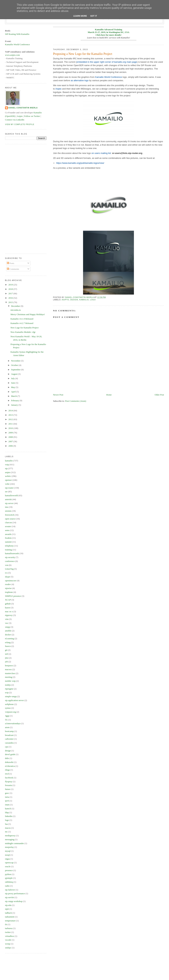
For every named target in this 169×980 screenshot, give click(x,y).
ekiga (7, 770)
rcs (6, 573)
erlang (8, 642)
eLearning (10, 638)
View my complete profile (20, 124)
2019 (11, 285)
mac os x (9, 611)
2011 (11, 424)
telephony (9, 546)
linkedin (9, 816)
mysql (8, 851)
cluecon (8, 522)
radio (7, 886)
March (14, 396)
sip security (10, 557)
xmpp (8, 627)
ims (7, 507)
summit (8, 542)
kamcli (8, 809)
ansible (8, 631)
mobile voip (10, 681)
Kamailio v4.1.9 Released (22, 319)
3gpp (7, 716)
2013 (11, 415)
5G (6, 720)
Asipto (58, 89)
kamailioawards (12, 553)
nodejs (8, 685)
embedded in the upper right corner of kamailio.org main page (107, 62)
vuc (7, 623)
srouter (8, 526)
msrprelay (9, 847)
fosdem (8, 538)
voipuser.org (11, 712)
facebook (9, 778)
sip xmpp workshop (14, 901)
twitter (8, 932)
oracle (8, 866)
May (13, 387)
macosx (8, 669)
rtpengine (9, 689)
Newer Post (58, 395)
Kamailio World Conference (108, 77)
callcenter (9, 739)
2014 (11, 410)
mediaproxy (10, 836)
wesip (8, 944)
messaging (10, 839)
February (15, 400)
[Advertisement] (19, 198)
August (14, 374)
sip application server (14, 700)
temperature (10, 921)
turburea (9, 928)
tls (6, 924)
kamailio (84, 300)
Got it (94, 16)
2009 (11, 433)
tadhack (8, 913)
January (15, 405)
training (8, 550)
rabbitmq (9, 882)
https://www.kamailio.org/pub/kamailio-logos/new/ (80, 163)
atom (7, 727)
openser (8, 480)
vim (7, 619)
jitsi (7, 658)
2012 (11, 419)
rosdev (8, 584)
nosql (7, 855)
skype (8, 577)
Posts (11, 263)
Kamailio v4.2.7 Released (22, 323)
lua (6, 824)
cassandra (9, 743)
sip (6, 468)
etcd (7, 774)
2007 (11, 441)
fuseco (8, 646)
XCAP (8, 600)
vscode (8, 940)
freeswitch (10, 515)
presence (9, 870)
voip (7, 465)
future (8, 789)
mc (6, 832)
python (8, 874)
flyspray (9, 782)
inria (7, 797)
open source (10, 519)
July (13, 378)
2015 (11, 302)
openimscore (11, 581)
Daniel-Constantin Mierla (23, 108)
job (7, 662)
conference (10, 561)
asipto (65, 300)
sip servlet (10, 897)
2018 (11, 289)
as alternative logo (80, 80)
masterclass (10, 673)
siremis (8, 511)
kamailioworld (12, 495)
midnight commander (15, 843)
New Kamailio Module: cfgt (23, 332)
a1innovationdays (13, 723)
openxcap (9, 863)
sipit (7, 909)
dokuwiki (9, 762)
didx (7, 758)
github (8, 604)
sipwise (8, 588)
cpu (7, 747)
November (16, 361)
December (16, 306)
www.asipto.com (12, 55)
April (14, 392)
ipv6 (7, 801)
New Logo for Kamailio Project (24, 328)
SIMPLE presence (13, 596)
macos (8, 828)
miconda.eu (16, 310)
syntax (8, 708)
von (7, 565)
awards (8, 534)
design (74, 300)
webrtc (8, 476)
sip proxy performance (15, 893)
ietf (7, 654)
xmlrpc (8, 948)
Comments (13, 269)
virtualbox (10, 936)
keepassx (9, 665)
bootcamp (9, 731)
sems (7, 530)
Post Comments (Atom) (76, 401)
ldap (7, 812)
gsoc (7, 793)
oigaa (7, 859)
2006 (11, 446)
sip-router (9, 488)
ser (6, 492)
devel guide (10, 754)
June (13, 383)
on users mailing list (101, 153)
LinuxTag (9, 569)
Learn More (80, 16)
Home (109, 395)
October (15, 365)
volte (7, 484)
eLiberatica (10, 766)
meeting (9, 677)
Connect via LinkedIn (15, 120)
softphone (9, 704)
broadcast (9, 735)
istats (7, 805)
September (16, 370)
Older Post (159, 395)
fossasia (9, 785)
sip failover (10, 890)
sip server (9, 503)
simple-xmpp (11, 696)
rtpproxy (9, 615)
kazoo (8, 608)
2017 (11, 293)
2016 (11, 298)
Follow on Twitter (32, 116)
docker (8, 635)
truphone (9, 592)
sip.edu (8, 905)
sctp (7, 692)
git (6, 650)
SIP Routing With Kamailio (17, 34)
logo (93, 300)
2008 (11, 437)
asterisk (8, 499)
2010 (11, 428)
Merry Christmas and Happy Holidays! (28, 314)
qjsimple (9, 878)
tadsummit (10, 917)
